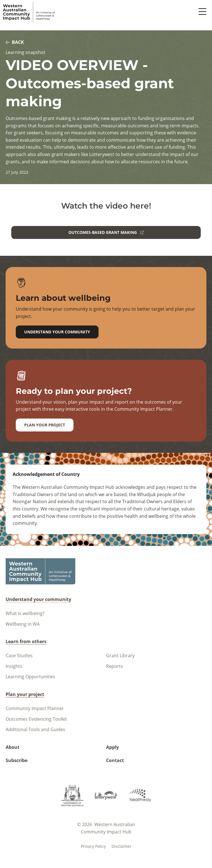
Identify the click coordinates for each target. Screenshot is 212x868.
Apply (112, 747)
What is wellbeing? (25, 613)
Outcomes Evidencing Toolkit (36, 719)
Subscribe (16, 760)
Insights (14, 666)
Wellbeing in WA (23, 624)
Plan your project (45, 425)
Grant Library (120, 655)
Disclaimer (121, 846)
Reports (115, 666)
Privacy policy (93, 846)
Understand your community (57, 332)
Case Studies (19, 655)
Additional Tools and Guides (35, 729)
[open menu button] (202, 12)
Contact (115, 760)
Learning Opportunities (30, 677)
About (13, 747)
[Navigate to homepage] (29, 12)
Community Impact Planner (35, 708)
